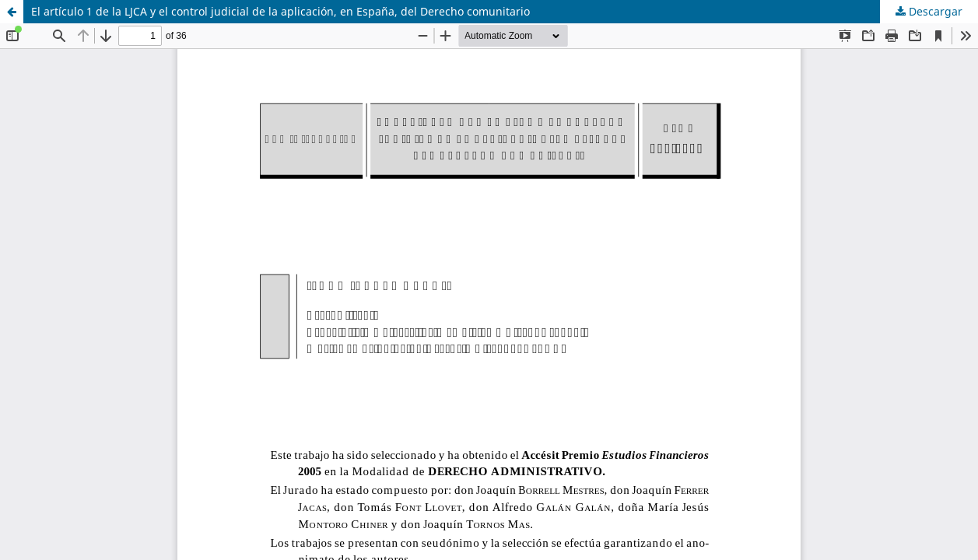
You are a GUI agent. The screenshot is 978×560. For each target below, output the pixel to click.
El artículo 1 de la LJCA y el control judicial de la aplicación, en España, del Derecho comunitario (280, 11)
